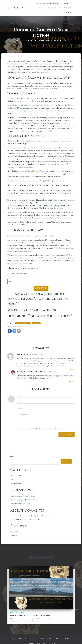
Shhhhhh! (69, 13)
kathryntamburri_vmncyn (30, 372)
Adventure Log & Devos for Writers (60, 8)
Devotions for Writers (23, 323)
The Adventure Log (17, 483)
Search (12, 457)
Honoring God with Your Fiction (21, 503)
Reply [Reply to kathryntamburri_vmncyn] (71, 382)
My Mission (40, 8)
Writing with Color (32, 171)
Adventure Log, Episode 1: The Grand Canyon (24, 500)
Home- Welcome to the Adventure (47, 3)
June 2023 (14, 535)
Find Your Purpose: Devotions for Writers (23, 496)
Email (10, 277)
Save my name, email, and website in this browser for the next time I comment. (42, 429)
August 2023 (15, 532)
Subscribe (41, 288)
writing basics (20, 326)
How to (13, 326)
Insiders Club (68, 3)
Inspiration (36, 323)
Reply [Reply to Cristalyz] (71, 369)
